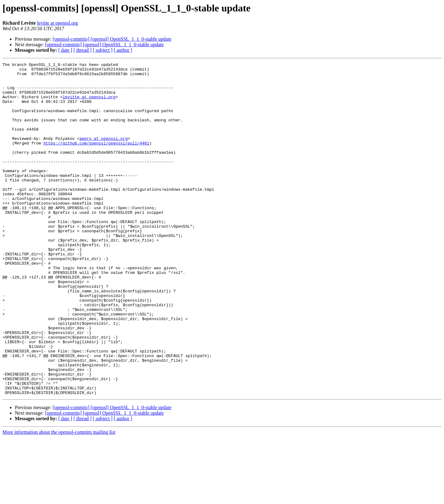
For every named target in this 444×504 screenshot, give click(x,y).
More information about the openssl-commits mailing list (59, 499)
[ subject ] (103, 50)
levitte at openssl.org (58, 23)
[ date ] (65, 50)
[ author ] (123, 50)
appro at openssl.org (104, 154)
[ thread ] (82, 50)
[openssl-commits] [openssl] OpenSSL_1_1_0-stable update (112, 39)
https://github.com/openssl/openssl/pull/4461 (96, 160)
